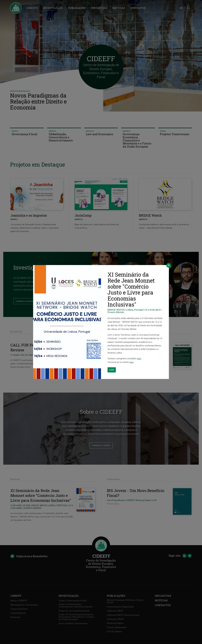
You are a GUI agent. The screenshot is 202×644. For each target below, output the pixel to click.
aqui (139, 359)
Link (112, 370)
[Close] (169, 265)
